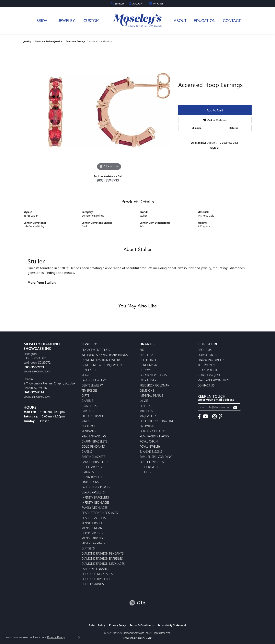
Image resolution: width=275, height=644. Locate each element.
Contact (232, 20)
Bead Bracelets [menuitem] (93, 492)
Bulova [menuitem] (145, 370)
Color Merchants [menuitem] (153, 375)
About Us (205, 350)
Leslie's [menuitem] (145, 406)
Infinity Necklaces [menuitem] (96, 503)
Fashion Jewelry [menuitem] (94, 380)
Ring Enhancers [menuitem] (94, 436)
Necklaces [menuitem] (89, 426)
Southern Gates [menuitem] (152, 462)
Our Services (207, 355)
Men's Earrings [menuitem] (93, 538)
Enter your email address (216, 400)
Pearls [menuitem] (87, 375)
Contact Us (206, 385)
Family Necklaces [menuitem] (95, 508)
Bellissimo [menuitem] (148, 360)
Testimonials (208, 365)
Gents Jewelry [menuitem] (92, 385)
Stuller (143, 216)
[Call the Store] (34, 367)
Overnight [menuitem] (148, 426)
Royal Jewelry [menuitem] (150, 446)
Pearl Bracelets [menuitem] (94, 518)
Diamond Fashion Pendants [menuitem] (103, 553)
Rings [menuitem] (86, 421)
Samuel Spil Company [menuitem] (156, 457)
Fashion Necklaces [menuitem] (96, 487)
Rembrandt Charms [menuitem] (154, 436)
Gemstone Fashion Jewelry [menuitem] (102, 365)
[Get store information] (37, 372)
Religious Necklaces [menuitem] (97, 574)
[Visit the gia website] (138, 603)
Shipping (197, 128)
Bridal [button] (43, 20)
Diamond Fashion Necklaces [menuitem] (103, 564)
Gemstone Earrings (76, 41)
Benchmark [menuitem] (148, 365)
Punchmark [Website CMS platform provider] (145, 638)
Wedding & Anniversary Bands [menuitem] (105, 355)
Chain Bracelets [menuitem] (94, 477)
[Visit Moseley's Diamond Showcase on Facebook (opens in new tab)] (199, 416)
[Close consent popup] (79, 637)
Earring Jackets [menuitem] (93, 457)
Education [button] (205, 20)
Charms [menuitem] (87, 401)
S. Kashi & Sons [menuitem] (151, 452)
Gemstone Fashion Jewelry (48, 41)
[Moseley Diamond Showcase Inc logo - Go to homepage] (138, 21)
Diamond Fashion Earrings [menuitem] (102, 559)
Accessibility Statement (172, 625)
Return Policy (97, 625)
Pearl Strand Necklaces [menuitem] (100, 513)
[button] (118, 4)
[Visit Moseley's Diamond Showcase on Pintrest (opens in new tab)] (220, 416)
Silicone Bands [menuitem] (93, 416)
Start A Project (209, 375)
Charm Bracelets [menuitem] (95, 441)
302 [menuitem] (142, 350)
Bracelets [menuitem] (89, 406)
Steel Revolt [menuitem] (149, 467)
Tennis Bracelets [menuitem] (95, 523)
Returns (234, 128)
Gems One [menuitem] (147, 390)
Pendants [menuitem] (89, 431)
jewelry (27, 41)
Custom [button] (91, 20)
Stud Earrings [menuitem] (93, 467)
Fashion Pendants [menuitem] (95, 569)
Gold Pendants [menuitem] (93, 446)
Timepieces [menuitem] (90, 390)
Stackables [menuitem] (90, 370)
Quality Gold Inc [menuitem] (153, 431)
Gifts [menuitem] (85, 396)
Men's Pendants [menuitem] (94, 528)
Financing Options (212, 360)
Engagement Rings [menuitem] (96, 350)
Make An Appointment (214, 380)
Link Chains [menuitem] (90, 482)
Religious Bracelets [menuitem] (97, 579)
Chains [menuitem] (87, 452)
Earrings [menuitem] (88, 411)
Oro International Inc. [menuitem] (157, 421)
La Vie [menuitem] (144, 401)
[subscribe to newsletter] (235, 407)
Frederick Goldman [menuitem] (155, 385)
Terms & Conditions (142, 625)
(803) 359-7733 (108, 180)
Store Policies (209, 370)
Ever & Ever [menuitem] (148, 380)
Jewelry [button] (66, 20)
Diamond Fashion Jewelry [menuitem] (101, 360)
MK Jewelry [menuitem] (148, 416)
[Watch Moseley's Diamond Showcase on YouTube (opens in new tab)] (205, 416)
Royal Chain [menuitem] (149, 441)
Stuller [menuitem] (145, 472)
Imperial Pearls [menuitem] (151, 396)
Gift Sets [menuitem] (88, 548)
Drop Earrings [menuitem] (93, 584)
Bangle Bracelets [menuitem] (95, 462)
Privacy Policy (117, 625)
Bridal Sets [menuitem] (90, 472)
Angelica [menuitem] (146, 355)
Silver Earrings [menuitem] (93, 543)
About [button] (180, 20)
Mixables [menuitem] (146, 411)
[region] (109, 110)
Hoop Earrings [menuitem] (93, 533)
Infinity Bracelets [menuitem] (95, 497)
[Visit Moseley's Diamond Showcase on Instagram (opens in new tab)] (214, 416)
